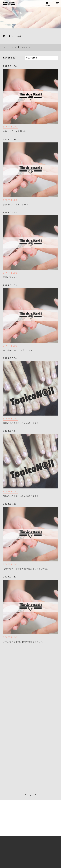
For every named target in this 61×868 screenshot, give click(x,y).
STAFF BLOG (10, 127)
